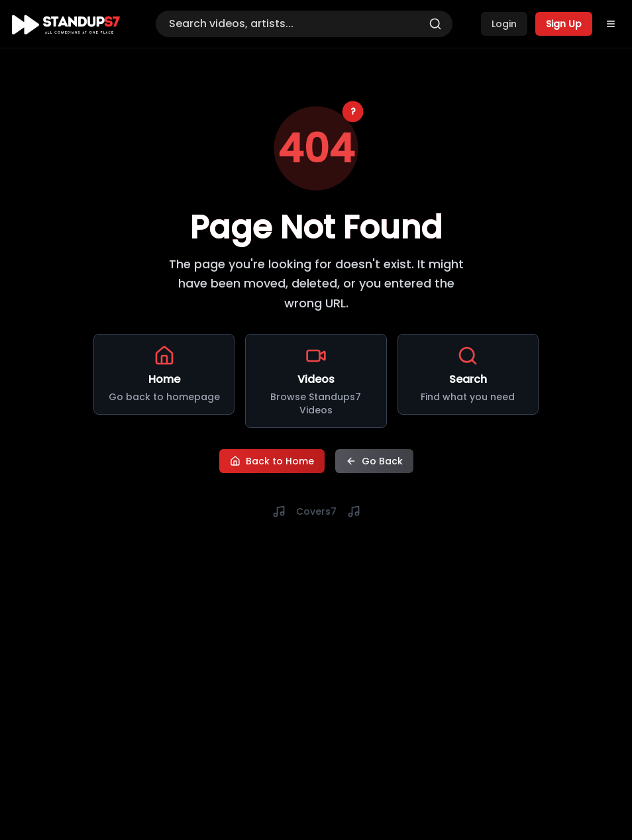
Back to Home (272, 461)
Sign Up (564, 24)
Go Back (374, 461)
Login (504, 24)
